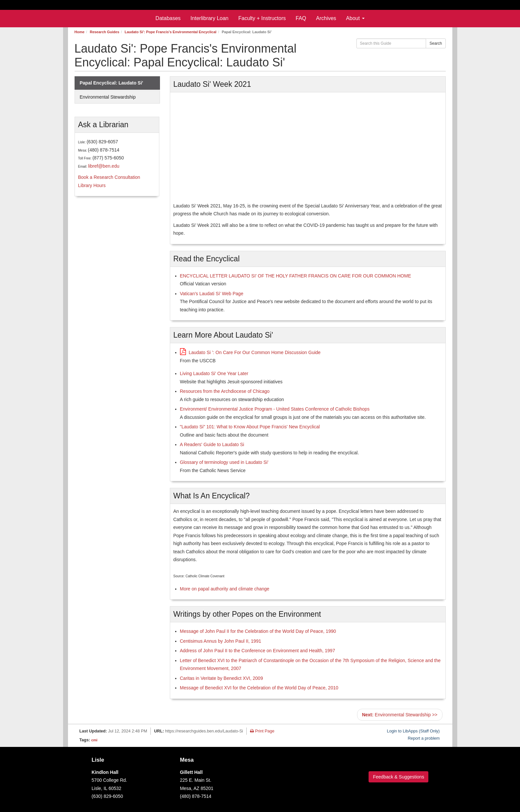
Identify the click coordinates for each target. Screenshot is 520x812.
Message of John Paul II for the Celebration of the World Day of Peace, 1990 (258, 631)
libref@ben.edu (104, 166)
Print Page (262, 731)
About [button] (355, 18)
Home (80, 32)
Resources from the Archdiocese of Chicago (225, 391)
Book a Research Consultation (109, 177)
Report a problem (424, 738)
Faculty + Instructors (262, 18)
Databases (168, 18)
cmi (94, 740)
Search (436, 43)
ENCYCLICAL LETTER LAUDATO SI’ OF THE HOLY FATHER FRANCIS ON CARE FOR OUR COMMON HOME (296, 276)
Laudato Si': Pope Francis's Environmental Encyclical (170, 32)
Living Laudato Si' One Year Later (214, 373)
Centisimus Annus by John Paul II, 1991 (221, 641)
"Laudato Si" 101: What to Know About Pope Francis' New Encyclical (250, 427)
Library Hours (92, 185)
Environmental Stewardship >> (400, 715)
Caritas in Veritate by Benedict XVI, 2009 (222, 678)
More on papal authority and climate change (225, 589)
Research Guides (104, 32)
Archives (326, 18)
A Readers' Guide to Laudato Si (212, 444)
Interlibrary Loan (210, 18)
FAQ (301, 18)
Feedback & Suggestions (398, 777)
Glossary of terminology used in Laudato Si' (224, 462)
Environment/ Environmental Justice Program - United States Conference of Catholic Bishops (275, 409)
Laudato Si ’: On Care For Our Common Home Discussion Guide (250, 352)
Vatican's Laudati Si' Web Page (212, 294)
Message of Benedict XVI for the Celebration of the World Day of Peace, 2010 (259, 688)
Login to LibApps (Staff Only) (413, 731)
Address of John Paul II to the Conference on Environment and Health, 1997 (258, 651)
